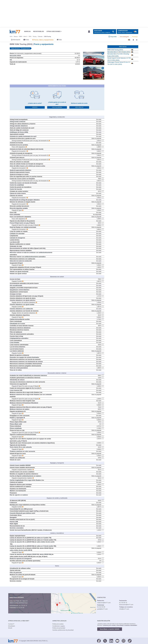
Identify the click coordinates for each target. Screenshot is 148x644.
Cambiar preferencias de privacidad (63, 630)
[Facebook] (99, 641)
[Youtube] (117, 641)
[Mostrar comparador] (127, 32)
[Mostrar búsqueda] (105, 32)
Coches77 (11, 624)
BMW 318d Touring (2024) (115, 50)
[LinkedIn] (111, 641)
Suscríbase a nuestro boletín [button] (110, 629)
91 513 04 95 (20, 608)
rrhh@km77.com (124, 609)
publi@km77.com (102, 609)
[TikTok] (130, 641)
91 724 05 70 (23, 606)
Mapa (26, 603)
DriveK (10, 628)
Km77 (15, 32)
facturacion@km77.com (126, 605)
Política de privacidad (59, 628)
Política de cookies (58, 624)
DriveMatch (12, 626)
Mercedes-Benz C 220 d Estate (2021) (119, 52)
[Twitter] (105, 641)
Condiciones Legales (59, 626)
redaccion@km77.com (104, 603)
